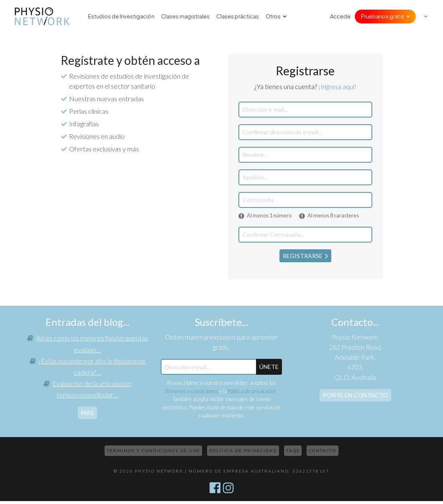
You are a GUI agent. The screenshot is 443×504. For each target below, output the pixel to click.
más (87, 413)
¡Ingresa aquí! (337, 86)
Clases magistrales (185, 17)
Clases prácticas (238, 17)
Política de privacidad (252, 391)
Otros (273, 17)
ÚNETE (269, 367)
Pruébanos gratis (383, 17)
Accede (340, 17)
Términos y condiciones (191, 391)
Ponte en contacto (355, 395)
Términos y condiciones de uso (153, 450)
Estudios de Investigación (121, 17)
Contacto (323, 450)
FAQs (293, 450)
